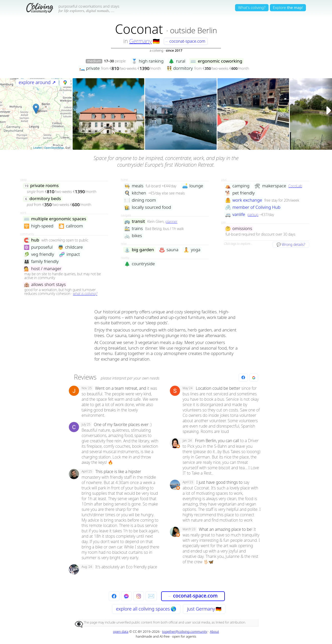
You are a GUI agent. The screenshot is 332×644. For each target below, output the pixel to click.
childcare (70, 247)
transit (135, 221)
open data (121, 631)
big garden (139, 250)
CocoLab (295, 186)
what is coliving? (85, 294)
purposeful (38, 247)
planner (171, 221)
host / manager (43, 269)
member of (253, 207)
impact (69, 254)
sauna (169, 250)
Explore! (288, 7)
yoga (192, 250)
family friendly (41, 262)
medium (94, 61)
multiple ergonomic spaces (55, 219)
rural (177, 61)
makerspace (270, 186)
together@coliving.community (185, 631)
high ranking (148, 61)
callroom (71, 226)
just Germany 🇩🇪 (204, 609)
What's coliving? (252, 7)
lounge (193, 186)
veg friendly (39, 254)
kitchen (135, 193)
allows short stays (45, 285)
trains (134, 229)
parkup (253, 215)
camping (237, 186)
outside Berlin (194, 30)
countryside (140, 264)
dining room (140, 200)
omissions (239, 229)
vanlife (235, 215)
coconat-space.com (185, 41)
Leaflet (37, 148)
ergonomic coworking (216, 61)
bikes (133, 236)
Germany (140, 41)
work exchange (244, 200)
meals (134, 186)
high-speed (39, 226)
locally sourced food (148, 207)
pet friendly (240, 193)
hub (31, 240)
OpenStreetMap (54, 148)
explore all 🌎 (146, 609)
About (215, 631)
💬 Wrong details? (291, 244)
